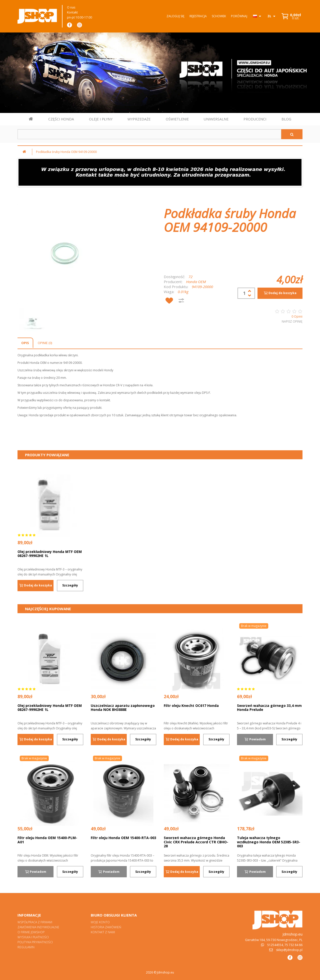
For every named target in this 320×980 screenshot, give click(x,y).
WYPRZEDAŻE (139, 119)
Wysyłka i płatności (33, 937)
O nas (71, 7)
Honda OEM (196, 282)
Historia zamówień (106, 927)
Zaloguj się (175, 16)
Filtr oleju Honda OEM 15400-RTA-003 (123, 838)
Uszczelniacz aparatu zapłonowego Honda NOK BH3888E (123, 708)
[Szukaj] (292, 134)
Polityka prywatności (35, 942)
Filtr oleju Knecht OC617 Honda (191, 706)
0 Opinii (297, 316)
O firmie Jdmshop (31, 932)
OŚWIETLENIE (177, 119)
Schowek (219, 16)
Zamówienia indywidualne (38, 927)
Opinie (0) (45, 343)
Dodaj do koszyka (280, 293)
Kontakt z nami (103, 932)
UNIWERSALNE (216, 119)
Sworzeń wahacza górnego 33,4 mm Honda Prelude (269, 708)
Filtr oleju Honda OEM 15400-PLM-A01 (47, 840)
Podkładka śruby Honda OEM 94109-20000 (66, 152)
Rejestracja (198, 16)
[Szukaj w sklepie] (149, 134)
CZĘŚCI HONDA (61, 119)
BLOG (286, 119)
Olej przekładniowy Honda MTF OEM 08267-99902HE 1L (50, 554)
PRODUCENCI (255, 119)
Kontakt (72, 12)
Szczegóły (70, 585)
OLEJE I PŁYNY (101, 119)
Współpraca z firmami (35, 922)
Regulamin (26, 947)
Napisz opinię (292, 321)
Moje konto (100, 922)
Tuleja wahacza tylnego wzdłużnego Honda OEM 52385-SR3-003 (269, 842)
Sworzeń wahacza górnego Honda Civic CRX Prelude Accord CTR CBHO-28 (196, 842)
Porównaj (239, 16)
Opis (25, 343)
